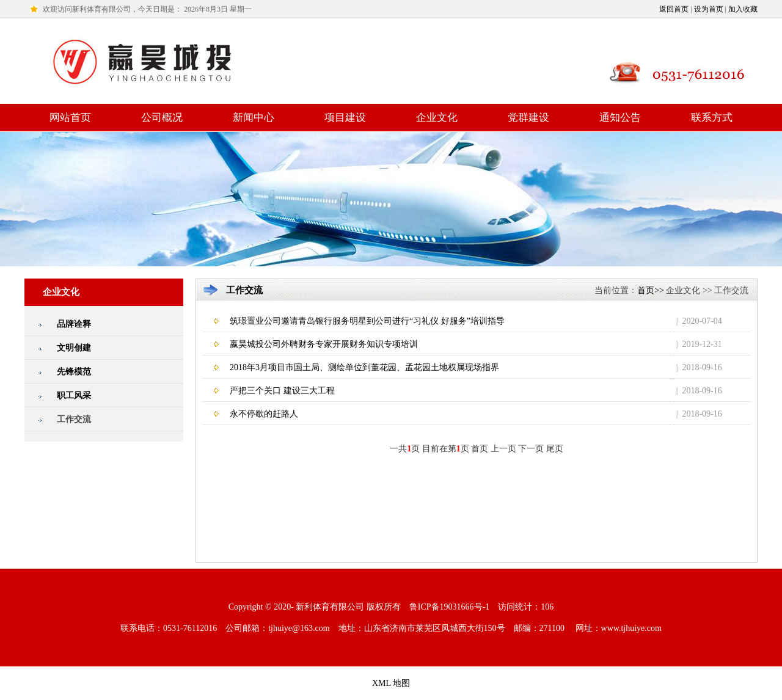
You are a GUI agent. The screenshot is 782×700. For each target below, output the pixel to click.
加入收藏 (743, 9)
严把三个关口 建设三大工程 (282, 391)
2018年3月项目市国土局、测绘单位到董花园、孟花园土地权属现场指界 (364, 367)
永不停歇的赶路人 (264, 414)
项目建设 (345, 118)
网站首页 (70, 118)
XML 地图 (391, 683)
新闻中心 (254, 118)
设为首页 (709, 9)
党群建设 (528, 118)
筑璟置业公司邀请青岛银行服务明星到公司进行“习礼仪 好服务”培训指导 (367, 321)
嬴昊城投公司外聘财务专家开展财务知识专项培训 (324, 344)
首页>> (651, 290)
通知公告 (620, 118)
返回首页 (674, 9)
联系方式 (712, 118)
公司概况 (162, 118)
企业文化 (437, 118)
